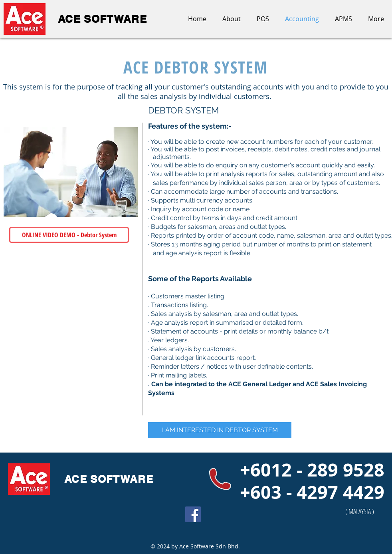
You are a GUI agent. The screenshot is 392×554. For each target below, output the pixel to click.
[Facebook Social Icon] (193, 514)
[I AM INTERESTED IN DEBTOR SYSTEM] (220, 430)
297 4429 (346, 492)
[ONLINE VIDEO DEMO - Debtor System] (69, 235)
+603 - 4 (273, 492)
